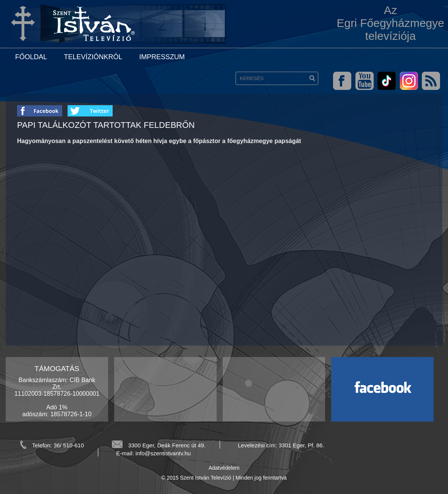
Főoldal (31, 57)
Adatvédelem (224, 468)
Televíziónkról (93, 57)
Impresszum (162, 57)
